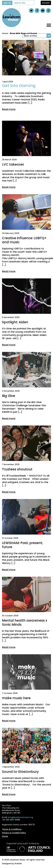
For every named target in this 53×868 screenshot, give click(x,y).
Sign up (7, 3)
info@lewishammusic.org (20, 817)
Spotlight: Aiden (15, 322)
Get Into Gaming (19, 86)
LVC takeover (13, 164)
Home (5, 33)
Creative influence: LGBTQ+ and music (24, 240)
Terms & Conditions (12, 829)
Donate (46, 3)
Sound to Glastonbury (20, 772)
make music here (16, 698)
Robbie (18, 864)
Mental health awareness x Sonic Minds (25, 622)
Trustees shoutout (17, 469)
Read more (9, 109)
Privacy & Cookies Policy (14, 833)
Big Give (9, 396)
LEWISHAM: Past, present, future (23, 545)
